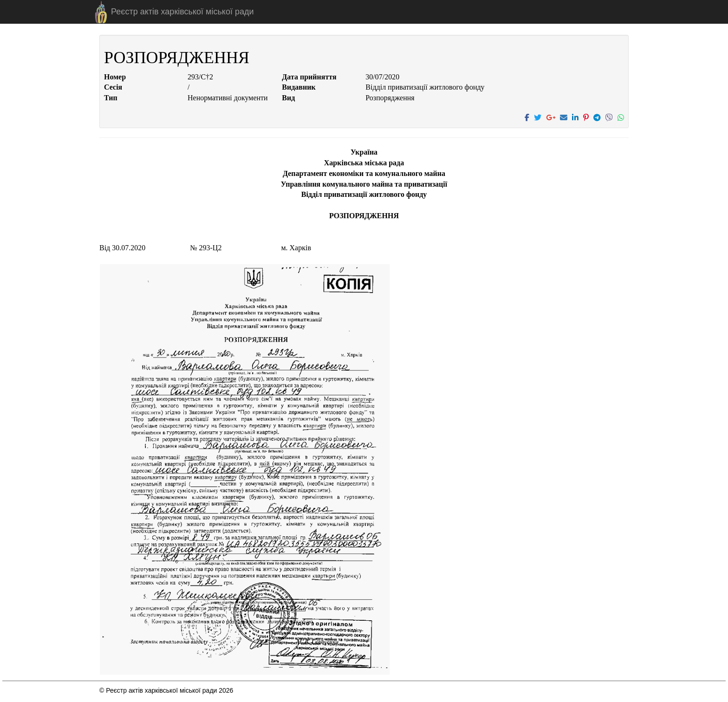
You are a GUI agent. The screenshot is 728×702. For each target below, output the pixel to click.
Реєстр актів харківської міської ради (182, 12)
